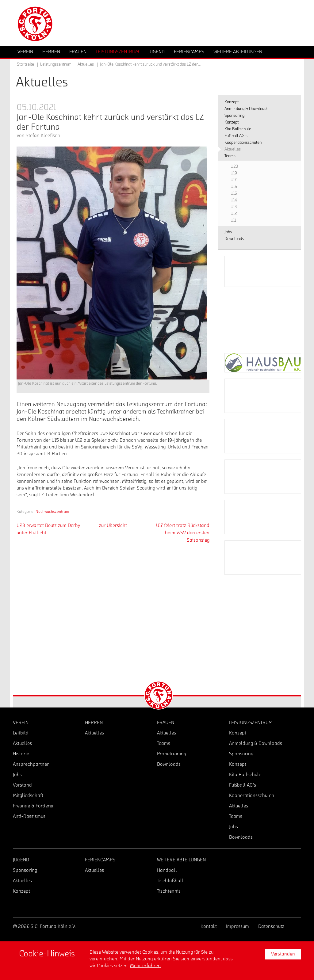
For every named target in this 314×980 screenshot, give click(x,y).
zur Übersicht (113, 525)
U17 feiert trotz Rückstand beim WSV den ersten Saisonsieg (183, 533)
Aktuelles (86, 64)
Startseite (25, 64)
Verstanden (283, 954)
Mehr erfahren (145, 966)
